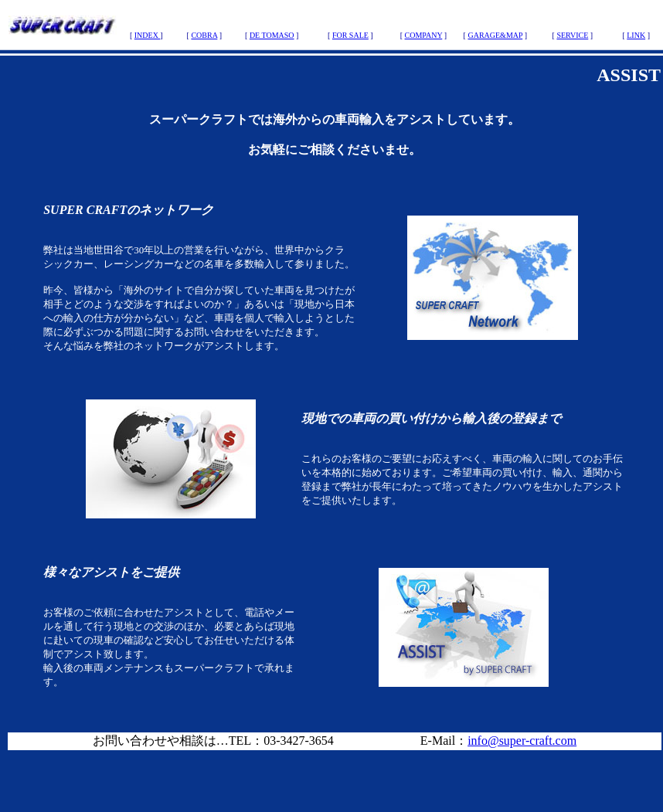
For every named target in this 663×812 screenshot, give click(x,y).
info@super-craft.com (522, 741)
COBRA (204, 35)
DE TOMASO (272, 35)
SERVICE (572, 35)
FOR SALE (350, 35)
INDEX (148, 35)
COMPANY (424, 35)
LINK (636, 35)
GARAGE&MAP (495, 35)
